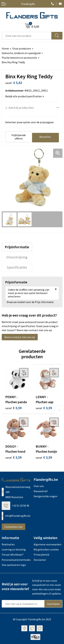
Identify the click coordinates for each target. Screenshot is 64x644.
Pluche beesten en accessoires (19, 58)
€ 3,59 (13, 408)
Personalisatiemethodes (16, 560)
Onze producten (22, 48)
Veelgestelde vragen (45, 496)
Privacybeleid (41, 555)
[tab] (17, 247)
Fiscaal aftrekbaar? (13, 555)
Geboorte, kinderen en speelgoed (21, 53)
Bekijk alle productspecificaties (25, 96)
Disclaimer (40, 560)
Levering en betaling (14, 549)
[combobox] (27, 36)
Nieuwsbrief (41, 491)
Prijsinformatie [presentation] (17, 247)
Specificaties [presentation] (17, 267)
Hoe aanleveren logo (14, 565)
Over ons (39, 486)
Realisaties (8, 544)
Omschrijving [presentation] (17, 257)
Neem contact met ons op (20, 337)
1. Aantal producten (20, 108)
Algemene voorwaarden (47, 544)
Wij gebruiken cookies (46, 549)
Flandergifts (28, 4)
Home (5, 48)
